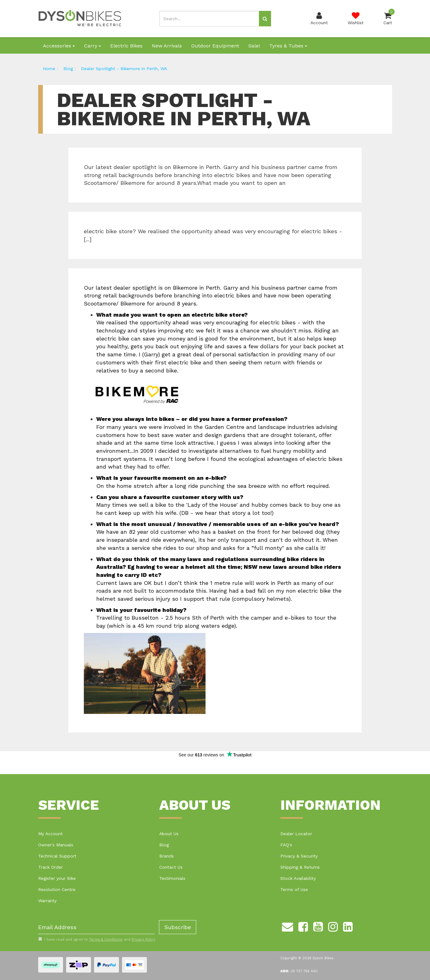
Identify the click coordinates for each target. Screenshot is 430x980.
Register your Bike (57, 878)
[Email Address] (96, 927)
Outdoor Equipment (215, 46)
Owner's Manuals (56, 845)
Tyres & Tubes (288, 46)
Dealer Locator (296, 834)
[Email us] (287, 926)
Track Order (50, 867)
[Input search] (209, 19)
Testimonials (172, 878)
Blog (164, 845)
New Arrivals (167, 46)
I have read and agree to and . (97, 939)
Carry (93, 46)
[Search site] (265, 19)
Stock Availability (298, 878)
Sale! (254, 46)
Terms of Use (294, 889)
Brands (167, 856)
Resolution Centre (57, 889)
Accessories (59, 46)
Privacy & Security (299, 856)
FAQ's (286, 845)
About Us (169, 834)
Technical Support (57, 856)
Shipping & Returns (300, 867)
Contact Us (171, 867)
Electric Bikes (126, 46)
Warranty (47, 901)
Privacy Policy (143, 940)
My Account (50, 834)
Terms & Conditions (106, 940)
